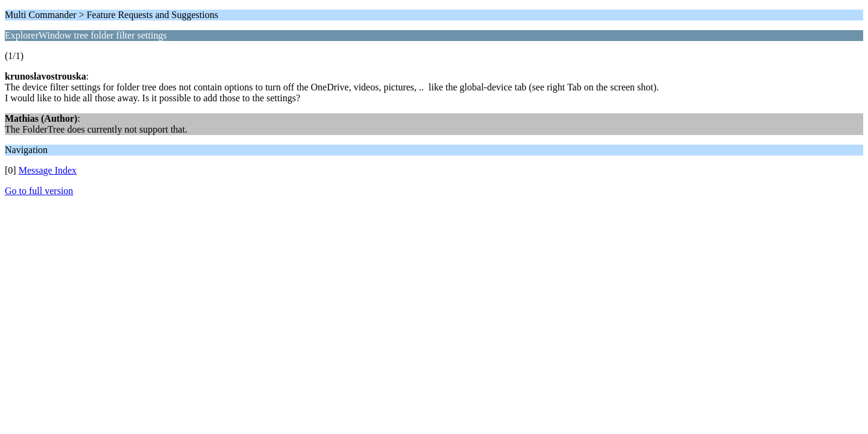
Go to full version (39, 191)
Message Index (48, 170)
